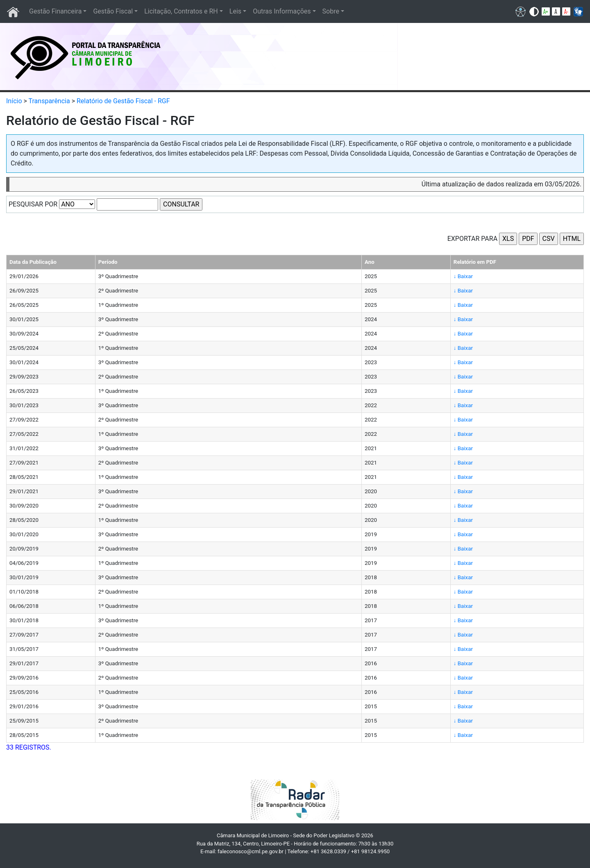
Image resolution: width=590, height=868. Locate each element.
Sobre (331, 11)
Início (14, 101)
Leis (235, 11)
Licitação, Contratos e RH (181, 11)
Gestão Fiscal (113, 11)
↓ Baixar (463, 276)
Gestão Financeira (55, 11)
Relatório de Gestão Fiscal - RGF (123, 101)
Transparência (49, 101)
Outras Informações (282, 11)
